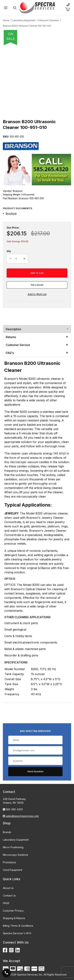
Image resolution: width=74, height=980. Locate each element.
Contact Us (9, 896)
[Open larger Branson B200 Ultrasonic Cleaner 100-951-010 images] (37, 81)
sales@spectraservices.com (22, 816)
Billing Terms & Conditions (18, 926)
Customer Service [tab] (18, 345)
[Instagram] (11, 950)
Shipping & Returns (14, 918)
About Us (8, 888)
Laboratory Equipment (16, 840)
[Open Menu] (6, 8)
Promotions (9, 862)
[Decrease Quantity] (10, 259)
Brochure (11, 213)
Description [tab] (13, 329)
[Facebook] (5, 950)
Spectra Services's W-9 (17, 933)
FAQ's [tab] (10, 353)
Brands (7, 832)
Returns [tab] (11, 337)
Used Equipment (13, 870)
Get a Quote (37, 285)
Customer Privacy (13, 911)
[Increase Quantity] (24, 259)
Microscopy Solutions (16, 855)
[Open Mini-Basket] (69, 9)
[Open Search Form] (15, 8)
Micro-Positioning (13, 847)
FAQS (6, 903)
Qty (9, 251)
